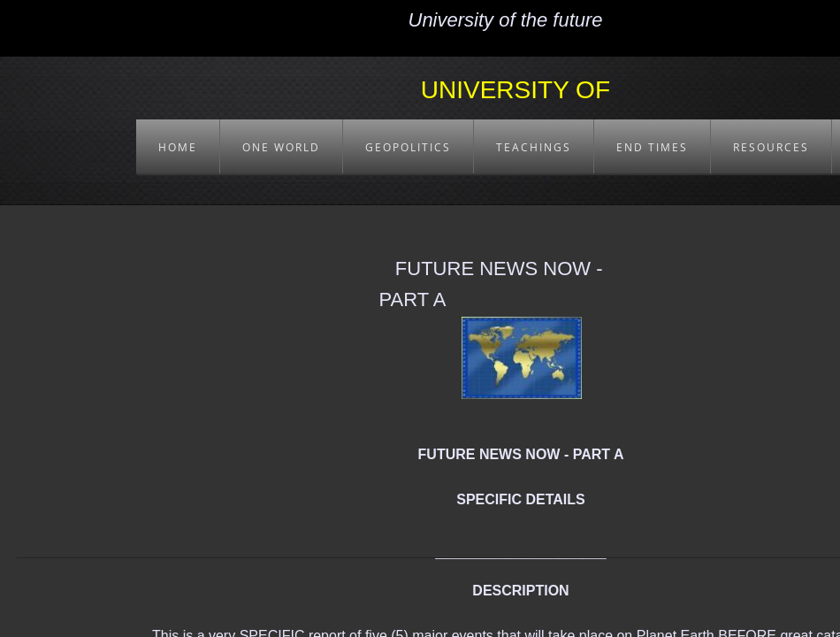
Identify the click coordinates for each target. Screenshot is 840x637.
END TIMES (652, 147)
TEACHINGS (534, 147)
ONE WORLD (281, 147)
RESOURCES (771, 147)
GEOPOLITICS (408, 147)
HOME (178, 147)
